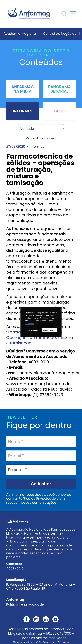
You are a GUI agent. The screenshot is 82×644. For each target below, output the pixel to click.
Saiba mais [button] (30, 324)
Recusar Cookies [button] (33, 330)
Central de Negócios (60, 34)
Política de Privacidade (37, 499)
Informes (23, 111)
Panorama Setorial (59, 89)
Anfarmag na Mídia (23, 89)
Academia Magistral (20, 34)
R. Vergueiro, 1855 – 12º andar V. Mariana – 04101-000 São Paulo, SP (41, 587)
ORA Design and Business (53, 642)
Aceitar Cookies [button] (49, 330)
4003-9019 (15, 569)
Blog (59, 111)
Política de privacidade (25, 604)
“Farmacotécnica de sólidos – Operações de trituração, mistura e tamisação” (40, 337)
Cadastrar (41, 484)
